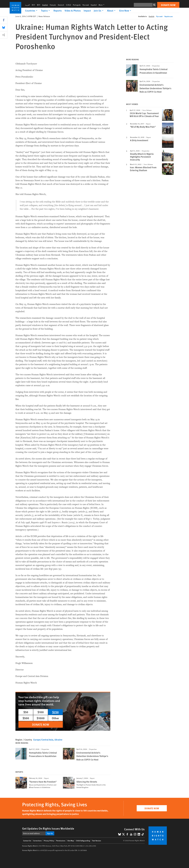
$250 (55, 712)
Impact (87, 11)
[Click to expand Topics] (46, 11)
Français (53, 5)
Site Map (71, 841)
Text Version (97, 841)
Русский (86, 5)
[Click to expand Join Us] (99, 11)
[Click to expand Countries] (32, 11)
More (102, 5)
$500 (26, 718)
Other (55, 718)
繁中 (39, 5)
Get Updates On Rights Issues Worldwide (48, 828)
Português (77, 5)
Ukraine (58, 740)
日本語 (68, 5)
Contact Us (27, 841)
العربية (27, 5)
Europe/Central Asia (43, 740)
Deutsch (61, 5)
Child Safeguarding (83, 841)
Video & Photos (73, 11)
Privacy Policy (49, 841)
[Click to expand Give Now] (125, 11)
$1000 (41, 718)
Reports (58, 11)
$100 (41, 712)
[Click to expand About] (112, 11)
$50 (26, 712)
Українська (169, 16)
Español (94, 5)
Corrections (37, 841)
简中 (33, 5)
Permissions (61, 841)
